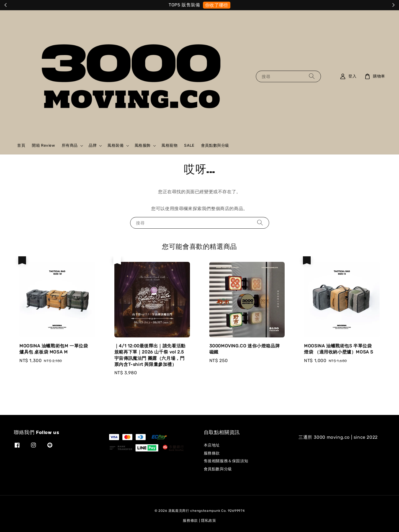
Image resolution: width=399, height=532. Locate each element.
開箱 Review (43, 145)
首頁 (21, 145)
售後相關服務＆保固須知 (226, 461)
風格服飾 (143, 145)
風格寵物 (169, 145)
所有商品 (70, 145)
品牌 (93, 145)
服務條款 (212, 453)
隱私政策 (209, 521)
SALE (189, 145)
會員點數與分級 (215, 145)
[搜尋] (312, 76)
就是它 (222, 5)
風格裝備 (115, 145)
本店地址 (212, 445)
